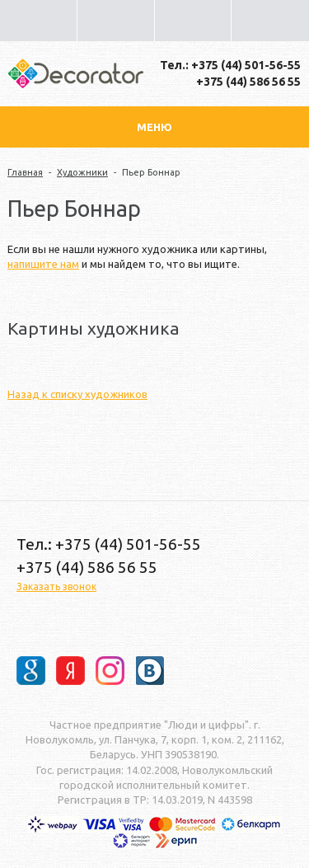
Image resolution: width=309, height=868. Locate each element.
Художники (82, 172)
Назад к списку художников (77, 394)
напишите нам (43, 264)
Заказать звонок (56, 586)
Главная (25, 172)
